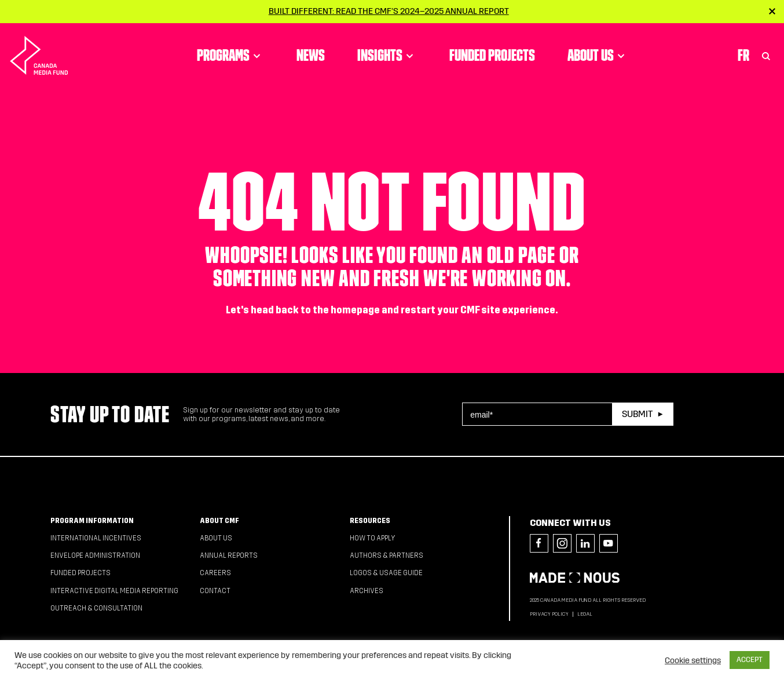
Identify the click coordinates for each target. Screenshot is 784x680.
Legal (585, 614)
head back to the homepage (315, 310)
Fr (743, 55)
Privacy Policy (549, 614)
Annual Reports (229, 555)
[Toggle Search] (766, 55)
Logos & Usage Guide (386, 573)
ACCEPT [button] (750, 660)
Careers (215, 573)
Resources (370, 521)
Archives (367, 591)
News (311, 55)
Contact (215, 591)
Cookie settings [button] (693, 660)
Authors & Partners (386, 555)
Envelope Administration (95, 555)
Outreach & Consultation (96, 608)
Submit (637, 414)
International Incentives (96, 538)
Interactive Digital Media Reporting (114, 591)
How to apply (373, 538)
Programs (230, 55)
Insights (387, 55)
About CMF (219, 521)
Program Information (92, 521)
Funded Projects (492, 55)
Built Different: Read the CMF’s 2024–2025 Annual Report (389, 11)
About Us (598, 55)
